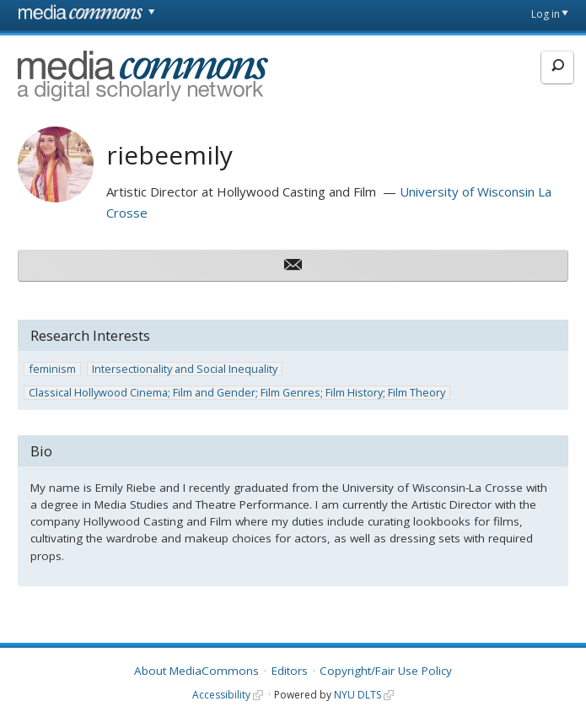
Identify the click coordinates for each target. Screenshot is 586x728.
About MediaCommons (196, 671)
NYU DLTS (358, 695)
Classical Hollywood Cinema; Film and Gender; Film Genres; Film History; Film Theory (237, 393)
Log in (546, 14)
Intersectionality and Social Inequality (185, 369)
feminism (52, 369)
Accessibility (221, 695)
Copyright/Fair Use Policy (386, 671)
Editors (290, 671)
